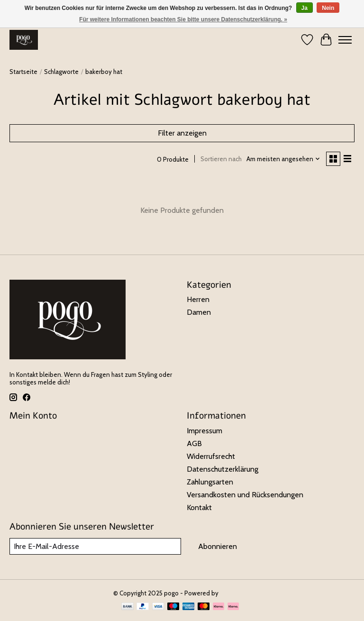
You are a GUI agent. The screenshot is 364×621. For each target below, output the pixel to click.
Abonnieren (218, 546)
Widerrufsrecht (211, 456)
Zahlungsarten (210, 482)
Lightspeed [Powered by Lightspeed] (236, 593)
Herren (198, 299)
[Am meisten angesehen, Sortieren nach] (283, 159)
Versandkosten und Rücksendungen (245, 495)
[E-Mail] (95, 546)
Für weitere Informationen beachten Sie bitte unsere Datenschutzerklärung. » (183, 19)
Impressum (205, 431)
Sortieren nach (221, 159)
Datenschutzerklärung (223, 469)
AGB (194, 443)
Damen (199, 312)
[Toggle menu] (345, 40)
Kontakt (199, 507)
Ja (305, 8)
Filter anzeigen (182, 133)
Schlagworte (61, 72)
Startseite (23, 72)
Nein (328, 8)
